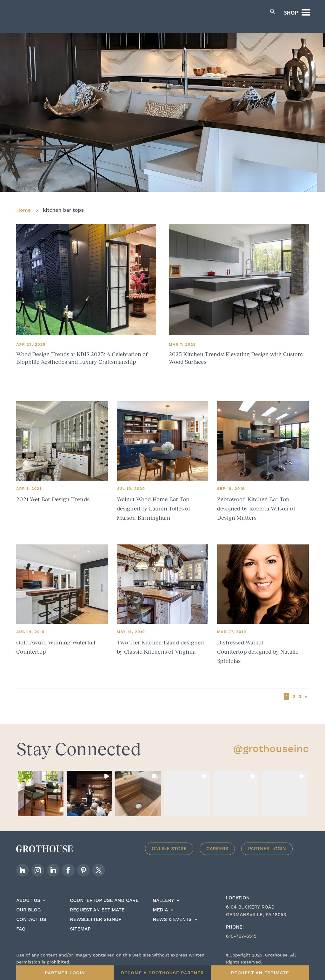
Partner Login (267, 844)
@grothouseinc (271, 744)
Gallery (163, 896)
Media (160, 905)
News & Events (172, 915)
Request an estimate (97, 905)
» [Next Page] (306, 692)
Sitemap (80, 924)
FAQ (21, 924)
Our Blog (28, 905)
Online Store (169, 844)
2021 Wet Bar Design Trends (53, 495)
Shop (291, 13)
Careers (217, 844)
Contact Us (31, 915)
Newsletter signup (96, 915)
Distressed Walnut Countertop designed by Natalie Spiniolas (258, 647)
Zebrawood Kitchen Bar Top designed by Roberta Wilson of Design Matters (256, 504)
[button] (41, 789)
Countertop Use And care (104, 896)
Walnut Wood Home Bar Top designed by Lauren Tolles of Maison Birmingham (154, 504)
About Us (28, 896)
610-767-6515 (241, 931)
